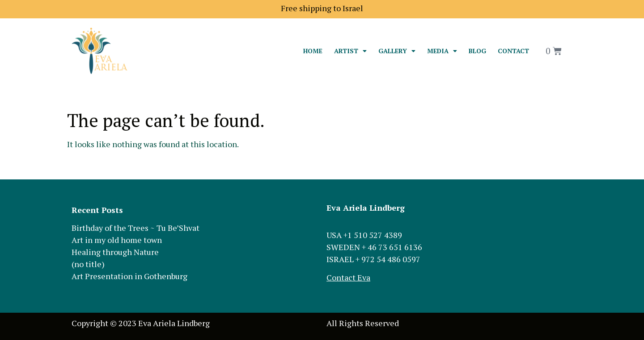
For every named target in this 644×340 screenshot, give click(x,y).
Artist (350, 51)
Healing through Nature (115, 252)
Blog (477, 51)
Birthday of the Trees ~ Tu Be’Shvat (136, 228)
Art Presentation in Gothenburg (129, 276)
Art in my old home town (117, 240)
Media (442, 51)
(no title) (88, 264)
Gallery (397, 51)
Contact (513, 51)
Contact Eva (348, 277)
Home (313, 51)
